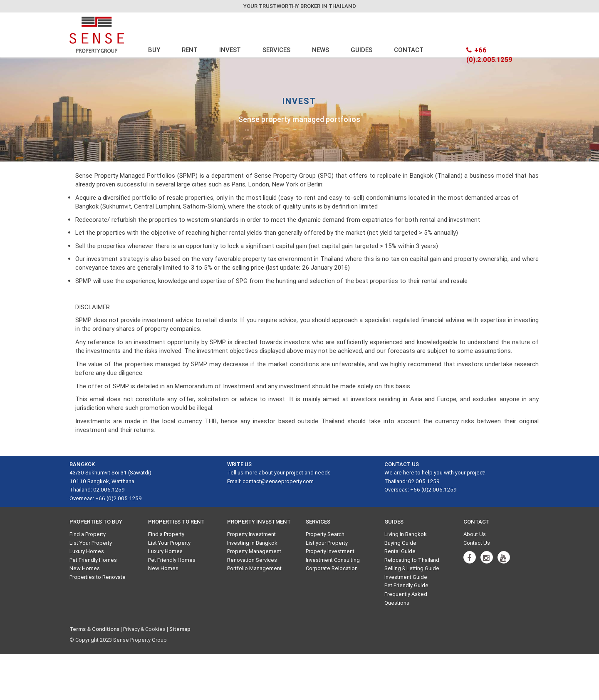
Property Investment (251, 534)
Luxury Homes (87, 551)
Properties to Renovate (98, 577)
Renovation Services (252, 560)
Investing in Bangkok (252, 543)
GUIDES (361, 50)
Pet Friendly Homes (93, 560)
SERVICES (276, 50)
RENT (190, 50)
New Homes (85, 568)
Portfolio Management (254, 568)
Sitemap (180, 629)
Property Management (254, 551)
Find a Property (88, 534)
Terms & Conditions (94, 629)
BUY (154, 50)
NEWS (321, 50)
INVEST (230, 50)
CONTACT (409, 50)
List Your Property (91, 543)
